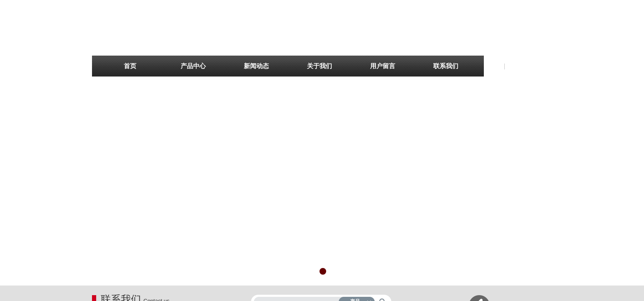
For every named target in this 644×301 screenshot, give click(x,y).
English (493, 66)
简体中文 (519, 66)
